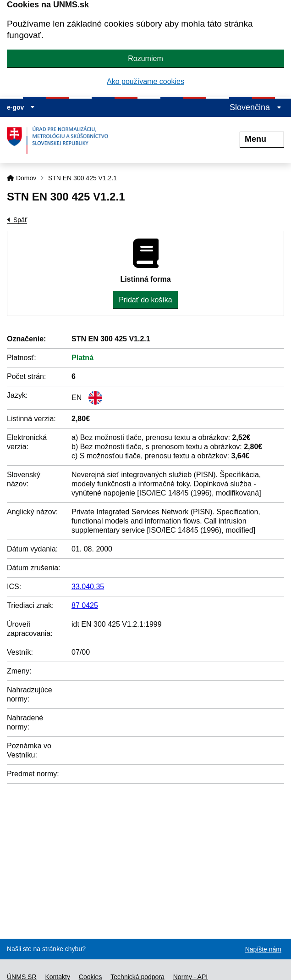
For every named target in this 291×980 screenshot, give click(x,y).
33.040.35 (88, 587)
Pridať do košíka (145, 300)
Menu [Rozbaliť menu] (262, 139)
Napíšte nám (263, 949)
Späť (20, 220)
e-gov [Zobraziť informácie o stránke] (21, 107)
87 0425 (85, 605)
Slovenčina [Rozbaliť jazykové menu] (255, 107)
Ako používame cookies (145, 81)
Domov (22, 178)
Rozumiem (145, 58)
